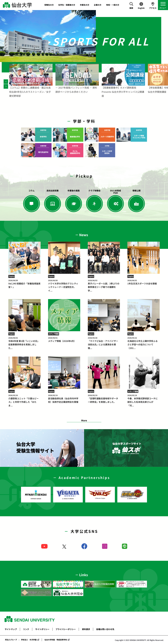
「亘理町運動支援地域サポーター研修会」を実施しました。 (104, 399)
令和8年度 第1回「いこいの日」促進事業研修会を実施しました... (24, 343)
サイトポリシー (42, 629)
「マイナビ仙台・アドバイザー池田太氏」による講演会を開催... (104, 343)
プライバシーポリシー (66, 629)
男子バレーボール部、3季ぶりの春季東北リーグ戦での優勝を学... (104, 286)
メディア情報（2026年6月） (64, 339)
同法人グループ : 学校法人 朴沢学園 (21, 640)
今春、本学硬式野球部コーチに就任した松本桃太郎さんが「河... (143, 400)
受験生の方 (49, 5)
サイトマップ (11, 629)
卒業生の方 (85, 5)
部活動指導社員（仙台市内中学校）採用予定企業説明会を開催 (64, 399)
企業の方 (98, 5)
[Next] (6, 86)
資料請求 (86, 629)
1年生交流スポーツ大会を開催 (143, 282)
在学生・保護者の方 (67, 5)
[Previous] (6, 82)
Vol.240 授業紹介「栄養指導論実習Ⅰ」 (24, 284)
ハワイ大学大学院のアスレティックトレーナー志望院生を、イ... (64, 286)
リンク (26, 629)
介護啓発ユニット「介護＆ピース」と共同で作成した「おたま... (24, 400)
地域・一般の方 (113, 5)
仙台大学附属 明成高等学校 (56, 640)
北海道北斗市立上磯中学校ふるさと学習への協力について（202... (143, 343)
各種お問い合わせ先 (105, 629)
